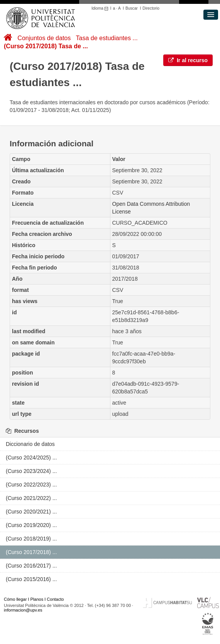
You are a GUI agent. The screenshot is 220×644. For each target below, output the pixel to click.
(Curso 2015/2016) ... (31, 579)
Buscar (132, 8)
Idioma (101, 8)
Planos (37, 599)
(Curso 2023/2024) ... (31, 471)
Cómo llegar (15, 599)
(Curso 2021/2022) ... (31, 498)
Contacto (55, 599)
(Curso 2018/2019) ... (31, 539)
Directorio (151, 8)
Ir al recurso (188, 60)
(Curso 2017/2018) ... (31, 552)
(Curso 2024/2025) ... (31, 458)
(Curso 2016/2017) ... (31, 566)
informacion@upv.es (23, 610)
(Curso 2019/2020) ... (31, 525)
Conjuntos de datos (44, 38)
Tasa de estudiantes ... (107, 38)
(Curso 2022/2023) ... (31, 485)
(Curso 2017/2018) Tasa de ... (46, 46)
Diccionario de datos (30, 444)
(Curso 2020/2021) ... (31, 512)
